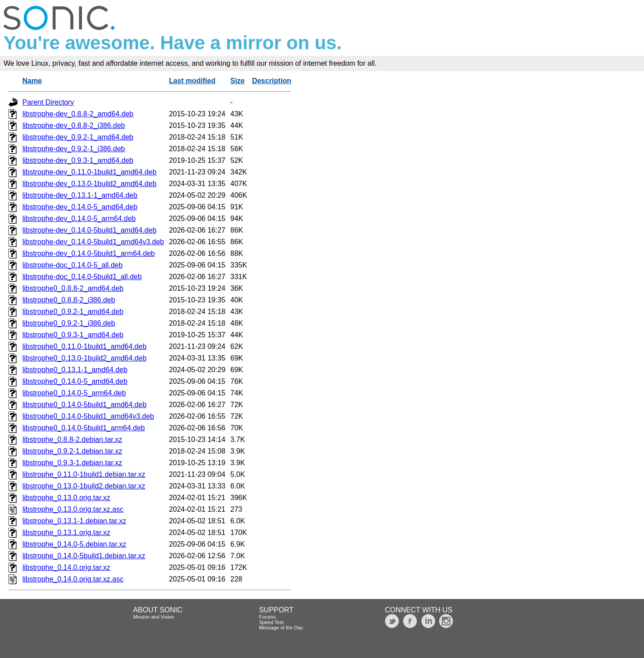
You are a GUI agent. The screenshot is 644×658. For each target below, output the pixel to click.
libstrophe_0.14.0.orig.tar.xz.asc (73, 579)
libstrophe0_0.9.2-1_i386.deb (69, 323)
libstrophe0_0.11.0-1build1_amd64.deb (85, 346)
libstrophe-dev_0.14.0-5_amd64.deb (80, 207)
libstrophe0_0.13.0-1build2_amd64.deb (85, 358)
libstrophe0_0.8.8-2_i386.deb (69, 300)
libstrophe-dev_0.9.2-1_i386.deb (74, 149)
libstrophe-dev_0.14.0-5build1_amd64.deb (89, 230)
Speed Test (271, 622)
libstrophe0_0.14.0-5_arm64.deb (74, 393)
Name (32, 81)
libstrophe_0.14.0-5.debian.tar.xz (74, 544)
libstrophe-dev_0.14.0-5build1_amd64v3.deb (93, 242)
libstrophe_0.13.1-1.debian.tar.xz (74, 521)
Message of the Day (281, 628)
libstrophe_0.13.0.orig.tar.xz (66, 498)
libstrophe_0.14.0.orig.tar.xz (66, 567)
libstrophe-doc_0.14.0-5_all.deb (72, 265)
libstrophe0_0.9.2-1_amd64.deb (73, 312)
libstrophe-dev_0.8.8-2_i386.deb (74, 125)
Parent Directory (48, 102)
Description (271, 81)
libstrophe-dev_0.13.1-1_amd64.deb (80, 195)
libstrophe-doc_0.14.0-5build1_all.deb (82, 277)
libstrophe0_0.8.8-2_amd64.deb (73, 288)
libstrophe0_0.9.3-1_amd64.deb (73, 335)
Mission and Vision (154, 617)
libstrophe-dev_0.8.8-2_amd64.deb (78, 114)
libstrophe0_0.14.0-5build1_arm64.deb (84, 428)
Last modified (192, 81)
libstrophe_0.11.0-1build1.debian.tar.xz (84, 474)
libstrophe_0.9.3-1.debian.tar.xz (72, 463)
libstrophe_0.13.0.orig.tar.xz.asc (73, 509)
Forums (267, 617)
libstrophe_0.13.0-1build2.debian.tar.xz (84, 486)
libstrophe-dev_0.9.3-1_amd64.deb (78, 160)
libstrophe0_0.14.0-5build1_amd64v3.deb (88, 416)
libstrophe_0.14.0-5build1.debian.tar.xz (84, 556)
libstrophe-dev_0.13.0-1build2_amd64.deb (89, 184)
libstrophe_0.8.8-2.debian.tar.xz (72, 439)
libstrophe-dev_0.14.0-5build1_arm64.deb (89, 253)
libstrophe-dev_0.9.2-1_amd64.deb (78, 137)
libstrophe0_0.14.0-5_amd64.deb (75, 381)
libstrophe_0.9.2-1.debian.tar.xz (72, 451)
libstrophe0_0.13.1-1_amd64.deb (75, 370)
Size (237, 81)
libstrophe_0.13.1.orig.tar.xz (66, 533)
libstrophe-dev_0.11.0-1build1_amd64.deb (89, 172)
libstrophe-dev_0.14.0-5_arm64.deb (79, 219)
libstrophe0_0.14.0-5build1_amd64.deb (85, 405)
